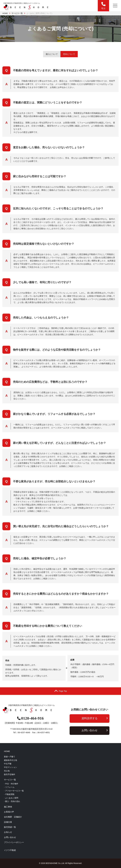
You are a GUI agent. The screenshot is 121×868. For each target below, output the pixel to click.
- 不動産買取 (9, 794)
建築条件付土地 (10, 760)
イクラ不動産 (10, 850)
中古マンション (10, 767)
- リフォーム (9, 787)
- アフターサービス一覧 (14, 791)
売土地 (7, 771)
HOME (5, 13)
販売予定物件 (10, 774)
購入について (52, 54)
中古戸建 (8, 764)
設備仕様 (8, 822)
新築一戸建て (10, 757)
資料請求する (95, 718)
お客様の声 (9, 812)
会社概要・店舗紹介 (13, 817)
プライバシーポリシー (14, 842)
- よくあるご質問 (11, 798)
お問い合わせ (95, 730)
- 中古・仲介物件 (11, 784)
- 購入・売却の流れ (12, 801)
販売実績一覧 (10, 827)
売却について (69, 54)
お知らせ (8, 832)
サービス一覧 (17, 13)
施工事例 (8, 807)
